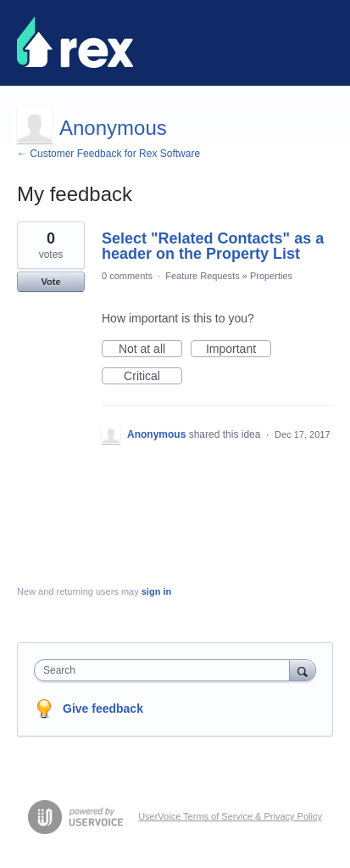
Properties (271, 276)
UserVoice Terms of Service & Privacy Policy (230, 816)
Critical (153, 377)
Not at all (150, 350)
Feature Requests (202, 276)
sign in (156, 591)
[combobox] (166, 670)
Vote (50, 282)
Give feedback (103, 708)
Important (239, 350)
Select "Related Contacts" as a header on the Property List (213, 246)
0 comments (127, 276)
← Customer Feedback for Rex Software (108, 154)
